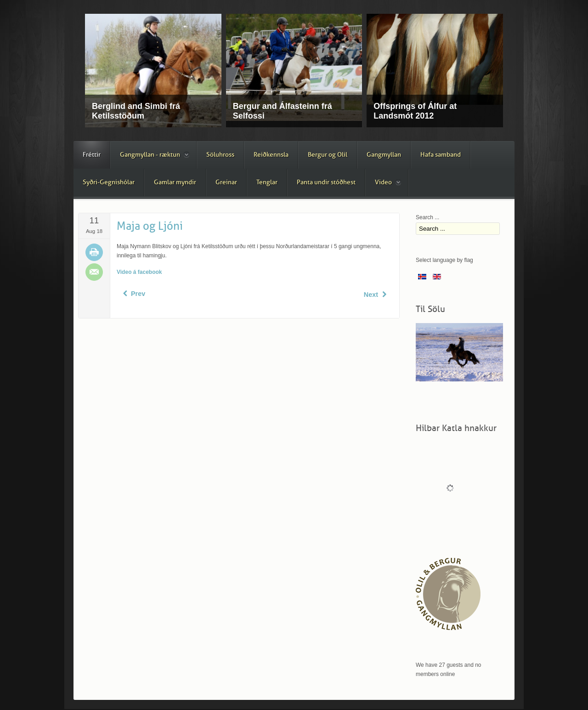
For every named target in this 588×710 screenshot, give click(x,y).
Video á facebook (139, 272)
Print (94, 252)
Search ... (427, 217)
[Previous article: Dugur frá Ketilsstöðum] (133, 294)
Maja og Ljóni (150, 226)
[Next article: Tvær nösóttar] (376, 295)
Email (94, 272)
